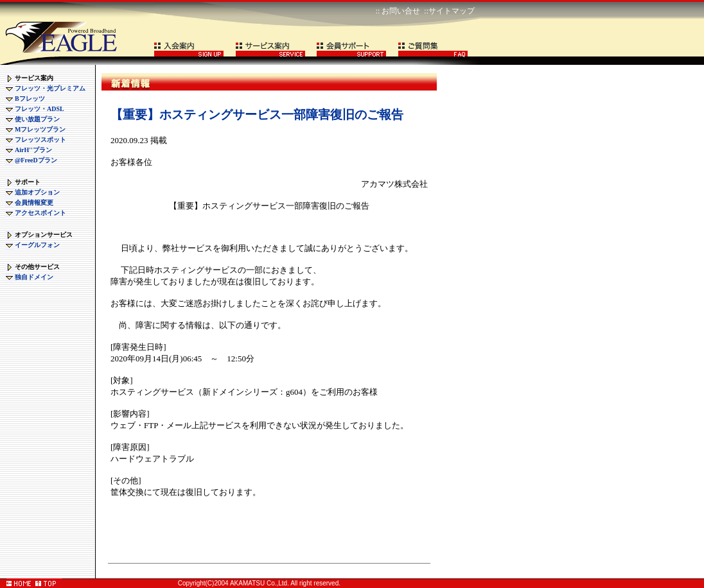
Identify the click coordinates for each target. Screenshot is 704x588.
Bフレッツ (30, 99)
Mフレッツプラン (40, 129)
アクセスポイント (40, 213)
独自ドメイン (34, 277)
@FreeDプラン (36, 160)
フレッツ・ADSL (40, 109)
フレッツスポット (40, 140)
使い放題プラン (37, 119)
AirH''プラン (33, 150)
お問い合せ (401, 11)
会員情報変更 (34, 203)
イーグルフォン (37, 245)
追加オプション (37, 192)
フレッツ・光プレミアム (50, 88)
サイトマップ (452, 11)
